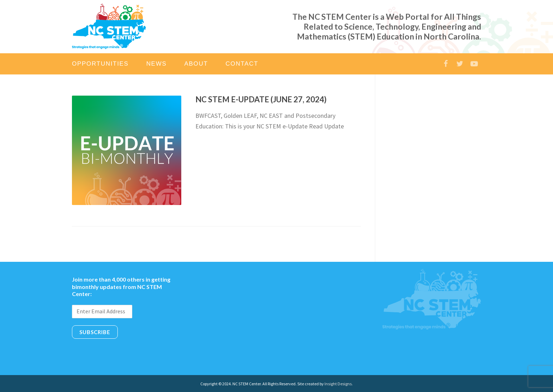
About (196, 64)
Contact (242, 64)
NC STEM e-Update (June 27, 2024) (261, 99)
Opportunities (100, 64)
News (157, 64)
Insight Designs (338, 384)
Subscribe (95, 332)
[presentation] (126, 354)
